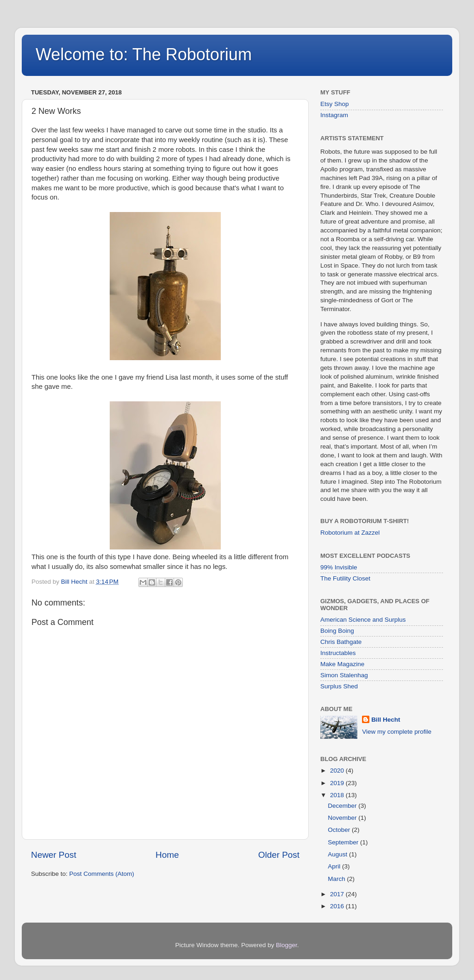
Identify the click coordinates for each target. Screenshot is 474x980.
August (338, 854)
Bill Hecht (386, 720)
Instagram (334, 115)
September (344, 842)
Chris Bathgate (341, 642)
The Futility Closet (345, 578)
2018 (338, 795)
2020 (338, 771)
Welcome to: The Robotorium (144, 54)
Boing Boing (337, 631)
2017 (338, 894)
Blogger (287, 945)
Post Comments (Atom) (102, 874)
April (335, 866)
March (337, 879)
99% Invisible (339, 567)
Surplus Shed (339, 686)
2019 (338, 783)
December (343, 806)
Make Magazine (342, 664)
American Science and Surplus (363, 620)
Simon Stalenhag (344, 675)
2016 (338, 906)
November (343, 818)
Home (167, 855)
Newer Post (54, 855)
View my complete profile (397, 732)
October (340, 830)
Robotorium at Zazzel (350, 533)
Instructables (338, 653)
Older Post (279, 855)
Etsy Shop (335, 104)
